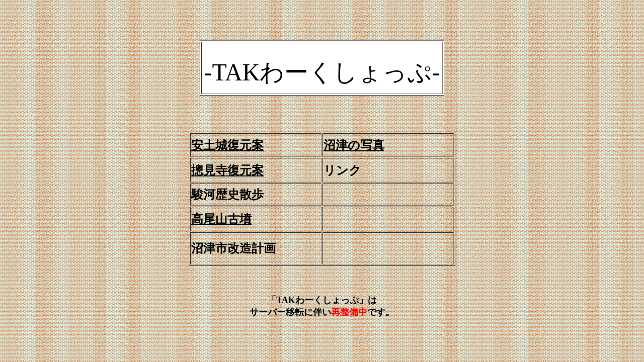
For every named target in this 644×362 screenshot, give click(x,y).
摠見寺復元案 (227, 170)
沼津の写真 (354, 145)
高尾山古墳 (221, 219)
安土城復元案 (227, 145)
